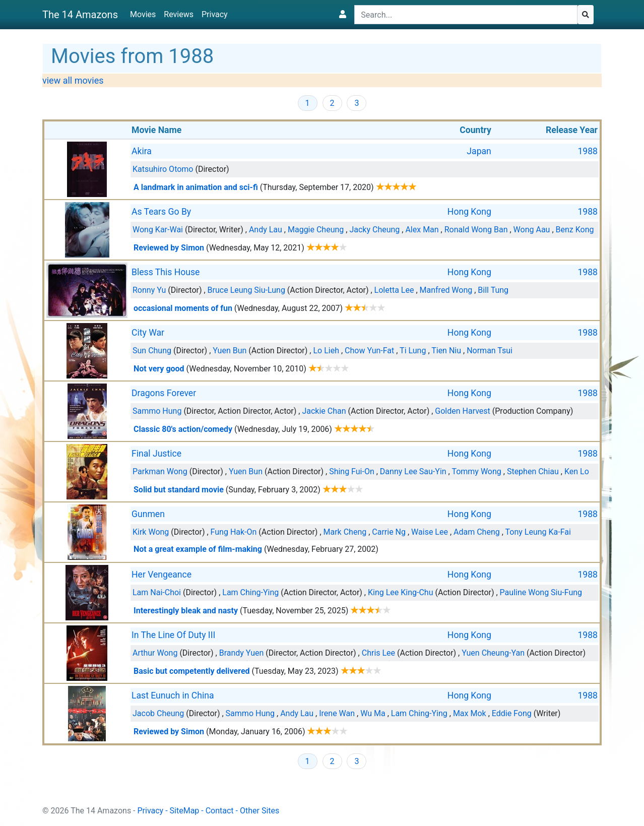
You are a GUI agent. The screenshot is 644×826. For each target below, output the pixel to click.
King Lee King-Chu (401, 592)
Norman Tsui (490, 351)
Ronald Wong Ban (476, 230)
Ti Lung (413, 351)
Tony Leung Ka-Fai (538, 532)
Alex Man (422, 230)
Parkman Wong (160, 471)
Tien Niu (446, 351)
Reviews (179, 14)
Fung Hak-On (234, 532)
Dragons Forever (164, 393)
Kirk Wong (151, 532)
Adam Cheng (477, 532)
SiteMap (185, 811)
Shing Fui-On (352, 471)
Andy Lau (266, 230)
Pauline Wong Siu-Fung (541, 592)
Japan (479, 151)
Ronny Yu (149, 290)
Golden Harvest (463, 411)
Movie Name (156, 130)
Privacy (215, 14)
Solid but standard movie (179, 490)
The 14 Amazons (80, 15)
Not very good (159, 369)
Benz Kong (575, 230)
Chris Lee (378, 653)
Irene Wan (337, 713)
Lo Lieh (326, 351)
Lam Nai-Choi (157, 592)
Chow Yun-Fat (369, 351)
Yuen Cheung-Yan (493, 653)
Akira (142, 151)
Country (475, 130)
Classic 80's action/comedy (183, 429)
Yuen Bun (230, 351)
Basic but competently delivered (192, 671)
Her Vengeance (162, 575)
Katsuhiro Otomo (163, 169)
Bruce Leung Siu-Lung (246, 290)
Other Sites (260, 811)
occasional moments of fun (183, 308)
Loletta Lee (394, 290)
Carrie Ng (389, 532)
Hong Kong (469, 212)
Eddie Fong (512, 713)
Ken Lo (577, 471)
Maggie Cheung (316, 230)
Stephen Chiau (533, 471)
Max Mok (470, 713)
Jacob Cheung (158, 713)
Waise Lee (430, 532)
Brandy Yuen (242, 653)
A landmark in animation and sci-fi (196, 187)
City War (148, 333)
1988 (588, 151)
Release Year (572, 130)
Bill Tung (493, 290)
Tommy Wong (476, 471)
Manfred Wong (446, 290)
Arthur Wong (155, 653)
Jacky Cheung (374, 230)
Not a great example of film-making (198, 549)
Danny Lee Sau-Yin (413, 471)
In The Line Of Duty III (173, 635)
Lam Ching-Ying (250, 592)
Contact (220, 811)
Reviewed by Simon (169, 248)
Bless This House (166, 272)
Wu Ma (373, 713)
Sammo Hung (157, 411)
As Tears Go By (161, 212)
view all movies (73, 80)
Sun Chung (152, 351)
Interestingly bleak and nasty (186, 611)
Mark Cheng (345, 532)
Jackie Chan (324, 411)
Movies (143, 14)
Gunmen (148, 514)
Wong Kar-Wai (158, 230)
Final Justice (156, 454)
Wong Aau (532, 230)
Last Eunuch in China (173, 695)
